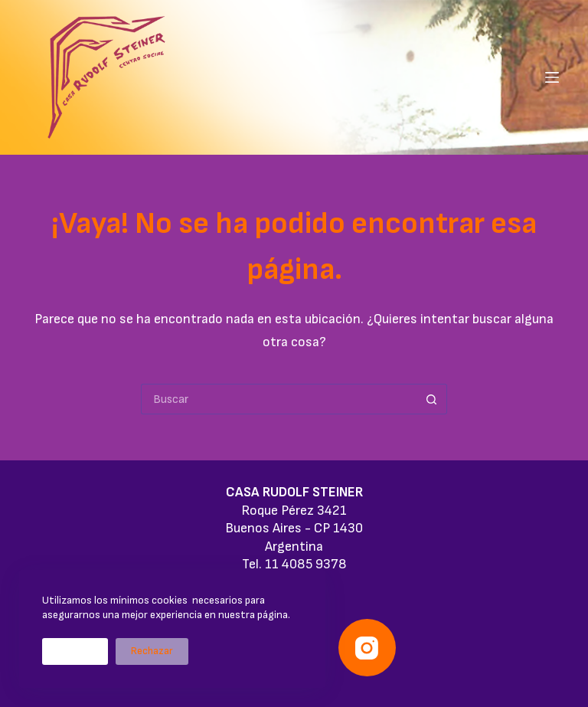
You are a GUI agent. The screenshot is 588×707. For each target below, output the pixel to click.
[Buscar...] (279, 399)
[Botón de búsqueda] (432, 399)
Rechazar (152, 651)
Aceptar (75, 651)
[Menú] (552, 77)
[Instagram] (367, 648)
